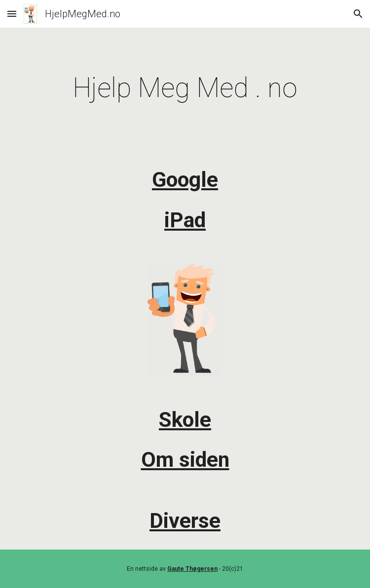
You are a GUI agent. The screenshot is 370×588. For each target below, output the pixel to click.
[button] (12, 14)
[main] (185, 88)
